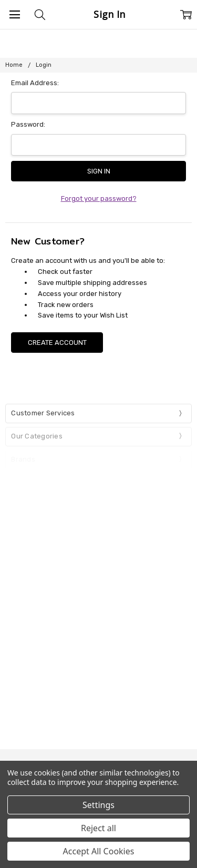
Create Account (57, 343)
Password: (28, 124)
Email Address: (35, 83)
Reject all (98, 828)
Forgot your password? (99, 198)
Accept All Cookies (99, 851)
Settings (98, 805)
